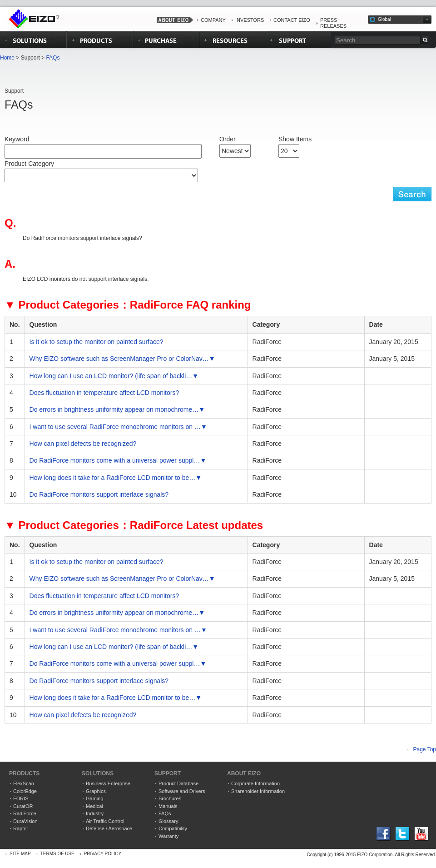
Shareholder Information (258, 791)
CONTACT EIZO (292, 20)
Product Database (178, 783)
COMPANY (213, 20)
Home (7, 58)
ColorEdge (25, 791)
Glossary (168, 821)
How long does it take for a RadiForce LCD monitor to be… (113, 478)
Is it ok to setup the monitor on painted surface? (97, 342)
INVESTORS (250, 20)
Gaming (95, 798)
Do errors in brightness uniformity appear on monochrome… (114, 409)
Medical (94, 806)
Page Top (425, 749)
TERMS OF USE (57, 854)
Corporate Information (255, 783)
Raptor (21, 828)
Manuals (168, 806)
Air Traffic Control (105, 821)
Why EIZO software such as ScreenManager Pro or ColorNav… (119, 359)
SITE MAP (20, 854)
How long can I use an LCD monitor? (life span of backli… (111, 376)
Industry (95, 813)
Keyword (17, 139)
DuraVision (25, 821)
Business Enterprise (108, 783)
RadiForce (25, 813)
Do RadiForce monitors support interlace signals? (99, 494)
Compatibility (173, 828)
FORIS (21, 798)
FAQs (53, 58)
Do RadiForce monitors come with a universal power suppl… (115, 460)
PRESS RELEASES (333, 23)
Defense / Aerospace (109, 828)
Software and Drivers (182, 791)
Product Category (29, 164)
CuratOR (23, 806)
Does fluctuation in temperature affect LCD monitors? (104, 393)
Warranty (168, 836)
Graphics (96, 791)
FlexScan (24, 783)
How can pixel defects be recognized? (83, 444)
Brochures (170, 798)
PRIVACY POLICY (103, 854)
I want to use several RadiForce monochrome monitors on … (115, 427)
